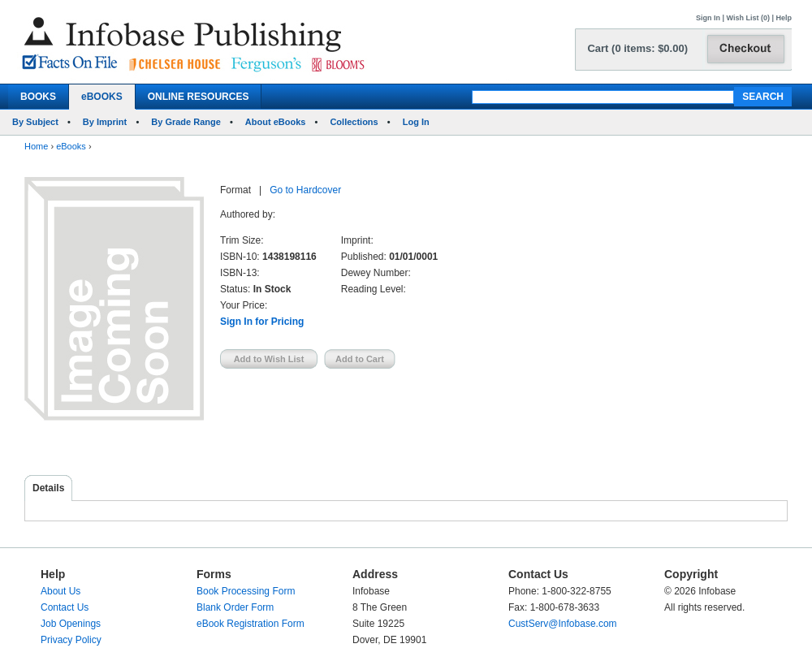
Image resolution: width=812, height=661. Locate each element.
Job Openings (71, 624)
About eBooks (276, 122)
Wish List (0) (748, 18)
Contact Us (65, 607)
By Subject (35, 122)
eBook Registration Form (251, 624)
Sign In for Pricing (262, 322)
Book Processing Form (246, 591)
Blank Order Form (235, 607)
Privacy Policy (71, 640)
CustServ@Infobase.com (563, 624)
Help (784, 18)
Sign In (708, 18)
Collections (354, 122)
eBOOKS (102, 97)
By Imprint (105, 122)
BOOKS (38, 97)
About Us (60, 591)
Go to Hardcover (305, 190)
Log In (416, 122)
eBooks (71, 146)
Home (36, 146)
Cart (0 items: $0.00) (637, 48)
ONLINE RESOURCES (199, 97)
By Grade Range (186, 122)
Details (48, 488)
